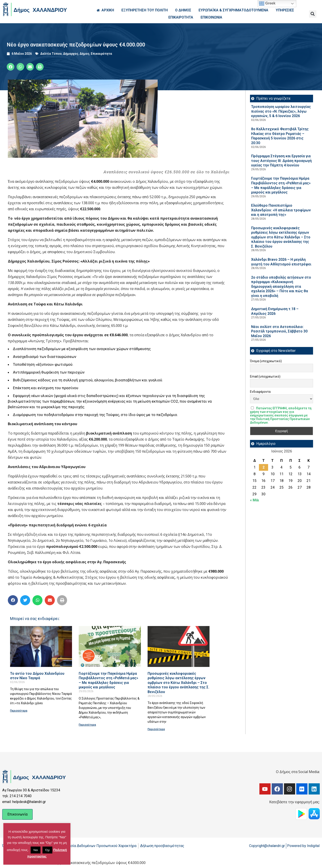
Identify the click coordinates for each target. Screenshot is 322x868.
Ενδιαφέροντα (260, 392)
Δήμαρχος (71, 54)
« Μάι (254, 500)
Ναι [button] (36, 850)
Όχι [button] (47, 850)
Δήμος (85, 54)
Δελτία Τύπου (51, 54)
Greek (267, 4)
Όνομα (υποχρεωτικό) (266, 361)
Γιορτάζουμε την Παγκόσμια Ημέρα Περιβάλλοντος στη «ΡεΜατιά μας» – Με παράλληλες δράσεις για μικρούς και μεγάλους (108, 680)
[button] (313, 14)
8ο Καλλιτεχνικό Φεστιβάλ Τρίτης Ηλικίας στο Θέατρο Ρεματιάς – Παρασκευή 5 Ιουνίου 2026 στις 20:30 (280, 136)
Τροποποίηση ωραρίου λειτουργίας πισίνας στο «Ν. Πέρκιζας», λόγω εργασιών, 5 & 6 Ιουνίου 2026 (281, 111)
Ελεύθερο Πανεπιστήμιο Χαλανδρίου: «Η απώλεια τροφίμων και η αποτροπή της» (281, 210)
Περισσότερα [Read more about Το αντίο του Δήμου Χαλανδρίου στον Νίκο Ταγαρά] (19, 711)
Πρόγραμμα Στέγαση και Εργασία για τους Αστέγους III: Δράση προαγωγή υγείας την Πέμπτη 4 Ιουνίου (281, 161)
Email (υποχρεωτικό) (265, 376)
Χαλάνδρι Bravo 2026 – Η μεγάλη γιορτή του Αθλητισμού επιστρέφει (281, 262)
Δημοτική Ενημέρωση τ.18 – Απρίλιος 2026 (275, 311)
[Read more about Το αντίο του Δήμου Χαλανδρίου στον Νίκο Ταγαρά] (41, 646)
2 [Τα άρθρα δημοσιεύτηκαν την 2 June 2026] (264, 467)
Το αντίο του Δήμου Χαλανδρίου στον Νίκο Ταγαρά (37, 676)
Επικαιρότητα (101, 54)
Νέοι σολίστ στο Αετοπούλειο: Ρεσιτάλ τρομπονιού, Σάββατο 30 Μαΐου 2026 (279, 331)
